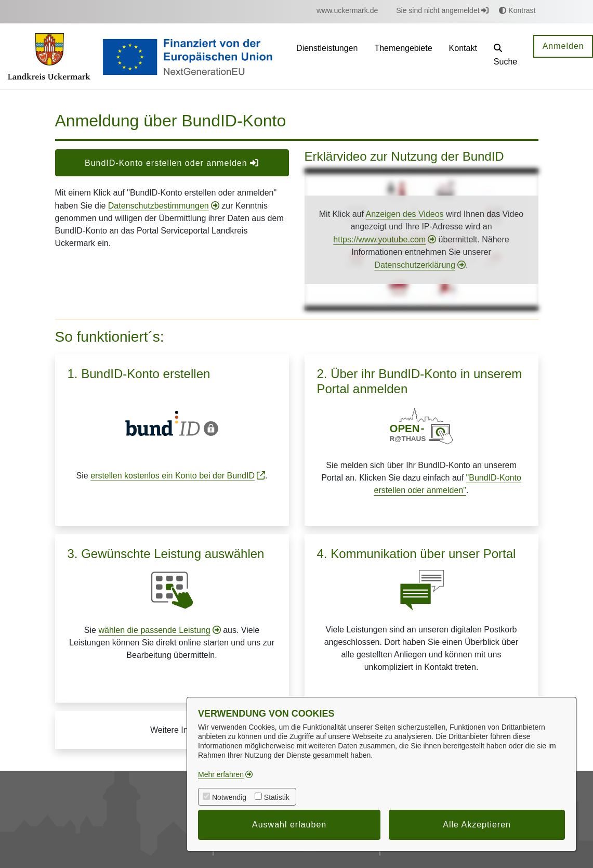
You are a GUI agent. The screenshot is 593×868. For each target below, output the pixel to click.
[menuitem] (347, 11)
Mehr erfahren (221, 774)
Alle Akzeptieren (477, 825)
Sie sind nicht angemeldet (442, 10)
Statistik (277, 797)
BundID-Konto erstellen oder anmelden (172, 163)
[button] (505, 56)
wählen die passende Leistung (154, 630)
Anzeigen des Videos (405, 214)
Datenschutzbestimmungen (159, 206)
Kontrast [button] (517, 10)
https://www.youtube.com (379, 239)
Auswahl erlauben (289, 825)
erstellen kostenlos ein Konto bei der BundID (173, 476)
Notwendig (229, 797)
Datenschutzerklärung (415, 265)
